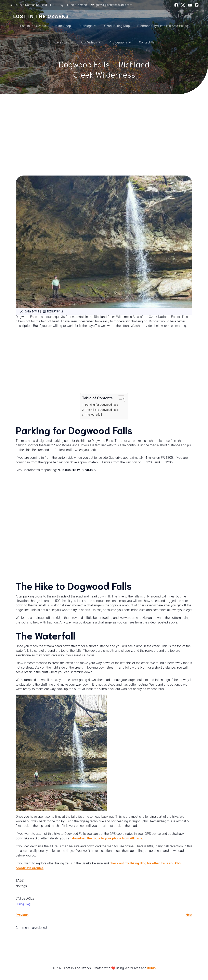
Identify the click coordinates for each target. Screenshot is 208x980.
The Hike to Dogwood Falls (102, 410)
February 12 (53, 311)
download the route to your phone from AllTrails (107, 838)
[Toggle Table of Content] (119, 399)
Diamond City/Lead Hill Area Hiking (163, 26)
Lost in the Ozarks (33, 26)
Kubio (151, 968)
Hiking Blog (23, 904)
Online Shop (62, 26)
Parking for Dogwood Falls (102, 405)
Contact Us (147, 42)
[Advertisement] (104, 125)
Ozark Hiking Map (117, 26)
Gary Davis (29, 311)
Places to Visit (64, 42)
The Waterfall (93, 415)
